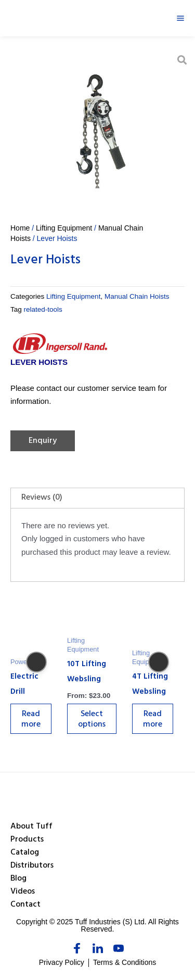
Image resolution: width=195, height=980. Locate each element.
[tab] (97, 498)
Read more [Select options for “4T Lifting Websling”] (153, 720)
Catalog (25, 853)
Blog (18, 879)
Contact (25, 905)
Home (20, 228)
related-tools (43, 309)
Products (27, 840)
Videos (23, 892)
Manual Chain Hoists (137, 296)
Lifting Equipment (64, 228)
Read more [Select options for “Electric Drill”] (31, 720)
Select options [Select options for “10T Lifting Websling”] (92, 720)
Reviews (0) (42, 498)
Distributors (32, 866)
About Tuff (31, 827)
